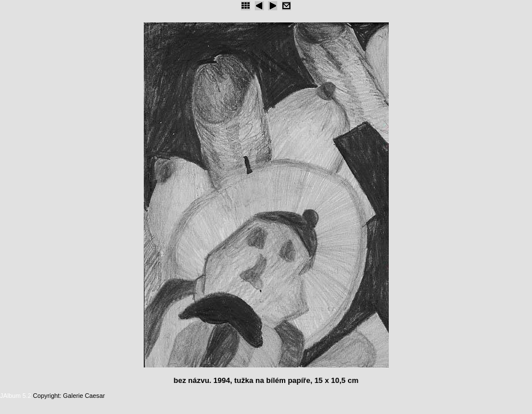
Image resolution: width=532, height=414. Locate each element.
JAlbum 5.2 (16, 396)
